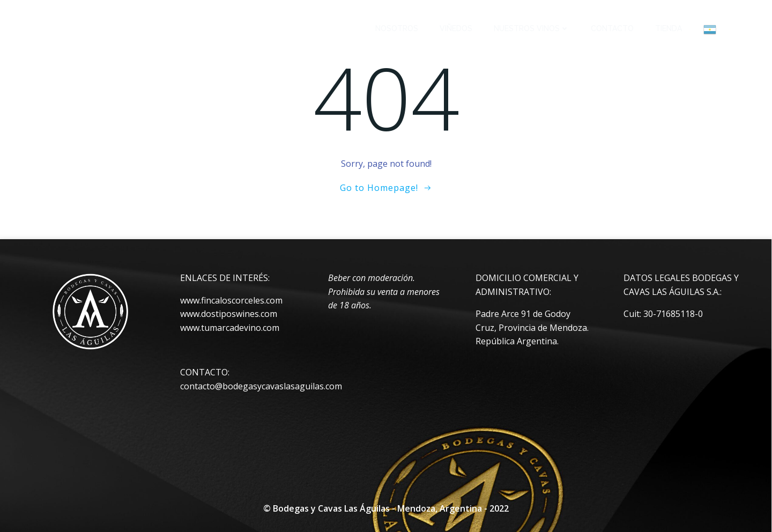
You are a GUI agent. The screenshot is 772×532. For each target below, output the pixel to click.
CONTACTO (612, 28)
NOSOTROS (397, 28)
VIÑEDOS (456, 28)
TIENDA (669, 28)
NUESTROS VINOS (532, 28)
